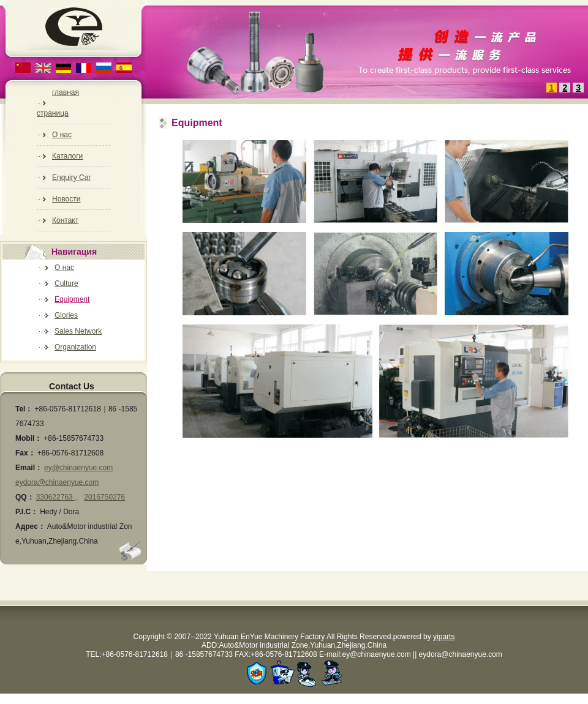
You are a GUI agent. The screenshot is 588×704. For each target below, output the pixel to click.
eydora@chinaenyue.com (57, 482)
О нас (64, 268)
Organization (75, 347)
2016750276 (104, 497)
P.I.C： (27, 512)
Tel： (24, 409)
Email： (29, 468)
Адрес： (30, 526)
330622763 (55, 497)
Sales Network (78, 331)
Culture (66, 283)
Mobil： (28, 438)
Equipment (72, 299)
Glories (66, 315)
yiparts (444, 637)
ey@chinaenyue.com (78, 468)
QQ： (25, 497)
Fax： (25, 453)
